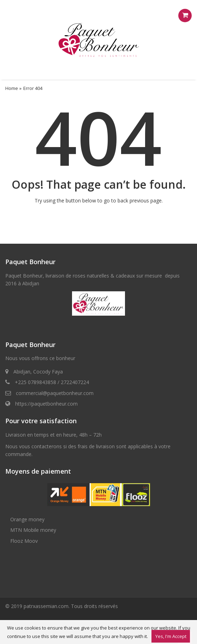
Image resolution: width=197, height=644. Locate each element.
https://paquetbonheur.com (46, 404)
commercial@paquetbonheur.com (55, 393)
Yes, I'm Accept (171, 636)
